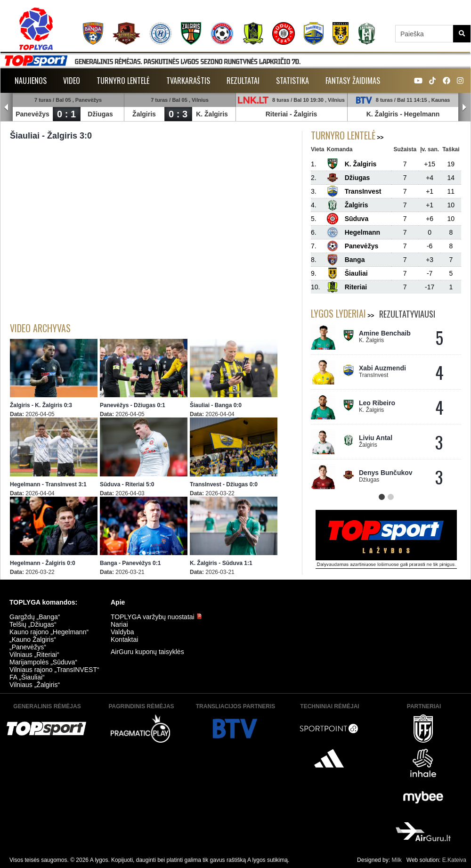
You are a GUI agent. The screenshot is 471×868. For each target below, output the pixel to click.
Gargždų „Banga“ (35, 617)
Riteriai (277, 114)
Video (72, 81)
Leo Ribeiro (377, 403)
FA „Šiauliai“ (27, 677)
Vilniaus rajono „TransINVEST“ (54, 670)
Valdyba (122, 632)
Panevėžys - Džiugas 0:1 (133, 405)
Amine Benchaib (385, 333)
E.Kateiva (454, 860)
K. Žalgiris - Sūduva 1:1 (221, 563)
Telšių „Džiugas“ (33, 624)
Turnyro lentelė (123, 81)
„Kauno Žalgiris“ (33, 639)
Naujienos (31, 81)
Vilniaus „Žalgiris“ (35, 685)
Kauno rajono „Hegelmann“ (49, 632)
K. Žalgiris (212, 114)
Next (464, 107)
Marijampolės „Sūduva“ (43, 662)
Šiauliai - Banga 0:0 (216, 405)
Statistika (292, 81)
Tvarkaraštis (188, 81)
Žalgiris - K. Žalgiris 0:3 (41, 405)
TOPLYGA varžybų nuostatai (156, 617)
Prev (7, 107)
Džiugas (100, 114)
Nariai (119, 624)
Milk (396, 860)
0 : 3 (178, 114)
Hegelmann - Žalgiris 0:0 (43, 563)
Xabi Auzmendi (382, 368)
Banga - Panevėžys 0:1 (130, 563)
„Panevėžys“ (28, 647)
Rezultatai (243, 81)
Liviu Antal (376, 438)
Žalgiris (144, 114)
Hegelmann (422, 114)
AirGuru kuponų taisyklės (147, 652)
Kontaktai (124, 639)
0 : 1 (66, 114)
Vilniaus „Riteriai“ (34, 655)
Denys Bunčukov (386, 473)
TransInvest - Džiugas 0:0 (224, 484)
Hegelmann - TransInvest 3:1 (48, 484)
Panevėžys (32, 114)
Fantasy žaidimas (353, 81)
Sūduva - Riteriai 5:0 (127, 484)
